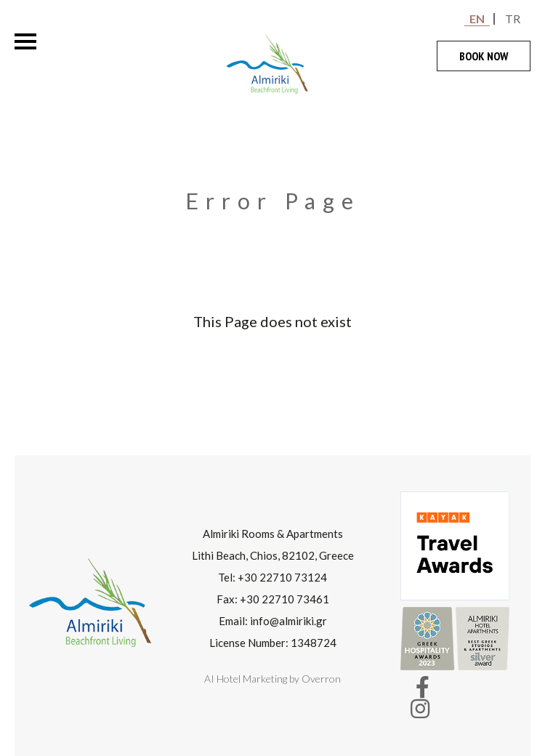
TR (513, 19)
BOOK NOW (484, 56)
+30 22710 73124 (282, 577)
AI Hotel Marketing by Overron (272, 679)
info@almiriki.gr (288, 621)
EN (477, 19)
